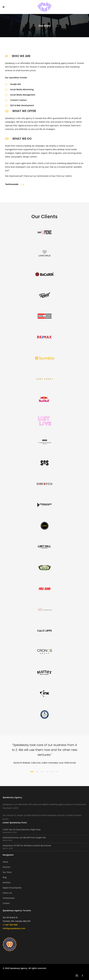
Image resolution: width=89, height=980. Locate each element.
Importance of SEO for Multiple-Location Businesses (27, 845)
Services (6, 867)
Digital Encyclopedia (12, 888)
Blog (5, 877)
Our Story (7, 872)
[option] (44, 754)
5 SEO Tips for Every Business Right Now (22, 830)
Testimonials (9, 898)
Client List (7, 893)
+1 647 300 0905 (10, 925)
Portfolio (7, 882)
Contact (6, 903)
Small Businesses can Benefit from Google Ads (24, 837)
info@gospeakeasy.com (14, 928)
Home (5, 862)
